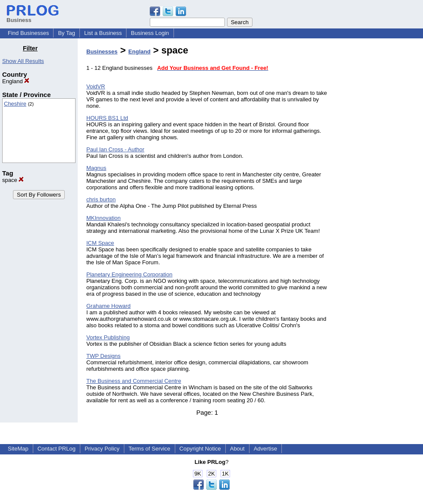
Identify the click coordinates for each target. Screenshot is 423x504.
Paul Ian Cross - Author (115, 149)
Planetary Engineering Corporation (129, 274)
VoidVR (96, 86)
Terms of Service (150, 449)
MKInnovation (104, 218)
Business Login (150, 33)
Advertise (265, 449)
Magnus (96, 168)
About (237, 449)
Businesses (102, 52)
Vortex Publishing (108, 337)
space (13, 180)
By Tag (66, 33)
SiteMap (18, 449)
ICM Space (100, 243)
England (16, 81)
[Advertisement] (379, 174)
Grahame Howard (109, 306)
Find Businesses (28, 33)
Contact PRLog (57, 449)
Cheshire (15, 104)
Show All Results (23, 61)
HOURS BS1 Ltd (107, 118)
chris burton (101, 199)
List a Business (103, 33)
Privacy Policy (102, 449)
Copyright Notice (200, 449)
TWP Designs (103, 356)
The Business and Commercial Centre (134, 381)
